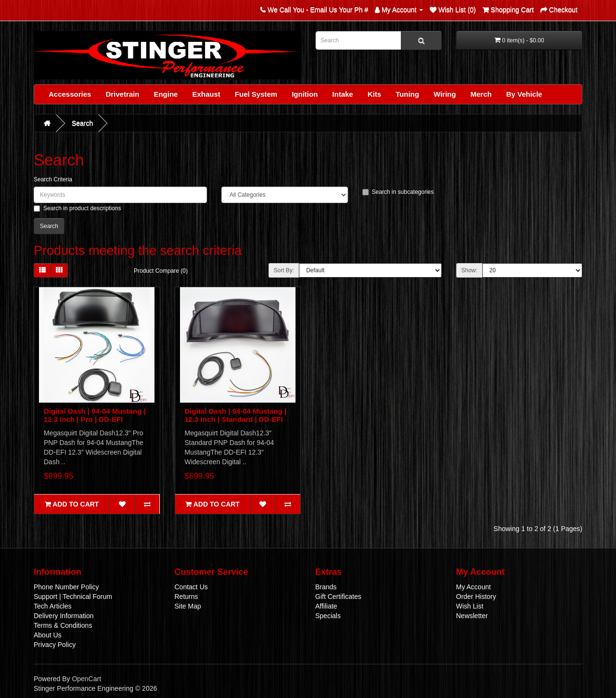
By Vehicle (524, 94)
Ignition (305, 94)
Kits (374, 94)
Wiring (445, 94)
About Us (48, 635)
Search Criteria (53, 179)
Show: (469, 270)
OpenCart (86, 679)
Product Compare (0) (161, 271)
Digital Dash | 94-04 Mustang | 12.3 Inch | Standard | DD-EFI (236, 415)
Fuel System (256, 94)
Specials (328, 616)
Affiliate (326, 606)
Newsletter (472, 616)
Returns (186, 596)
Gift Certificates (338, 596)
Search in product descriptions (77, 208)
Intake (342, 94)
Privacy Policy (55, 645)
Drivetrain (122, 94)
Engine (166, 94)
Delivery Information (64, 616)
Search (82, 123)
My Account (474, 587)
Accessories (70, 94)
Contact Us (191, 587)
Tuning (407, 94)
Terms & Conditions (63, 625)
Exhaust (206, 94)
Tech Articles (53, 606)
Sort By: (284, 270)
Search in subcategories (398, 192)
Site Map (188, 606)
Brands (326, 587)
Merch (481, 94)
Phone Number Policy (66, 587)
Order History (476, 596)
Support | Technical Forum (73, 596)
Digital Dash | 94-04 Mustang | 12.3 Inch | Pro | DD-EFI (95, 415)
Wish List (470, 606)
